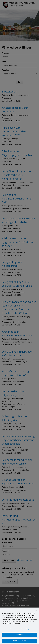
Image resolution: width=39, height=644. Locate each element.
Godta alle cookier (19, 642)
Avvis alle (19, 636)
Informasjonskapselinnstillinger (19, 630)
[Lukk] (37, 611)
